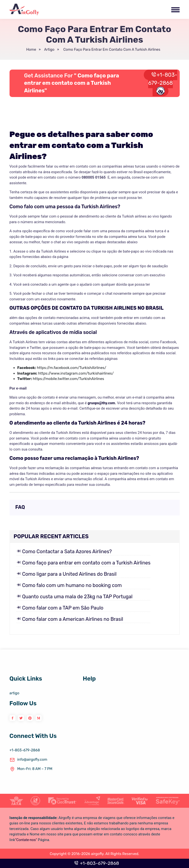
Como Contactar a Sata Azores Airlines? (64, 551)
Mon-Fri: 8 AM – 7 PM (31, 769)
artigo (48, 49)
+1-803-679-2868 (163, 83)
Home (30, 49)
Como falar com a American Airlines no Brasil (70, 619)
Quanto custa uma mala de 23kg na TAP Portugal (74, 597)
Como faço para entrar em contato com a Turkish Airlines (111, 49)
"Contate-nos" (26, 840)
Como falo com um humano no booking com (69, 585)
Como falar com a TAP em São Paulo (60, 608)
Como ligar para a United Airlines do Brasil (66, 574)
